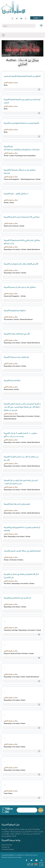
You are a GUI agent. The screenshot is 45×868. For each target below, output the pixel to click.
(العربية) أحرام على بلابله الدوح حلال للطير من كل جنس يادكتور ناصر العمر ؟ (21, 482)
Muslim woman (8, 389)
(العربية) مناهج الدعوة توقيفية (15, 310)
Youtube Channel (8, 849)
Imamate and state (10, 416)
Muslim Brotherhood (34, 249)
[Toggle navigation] (3, 35)
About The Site (7, 845)
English (36, 18)
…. (5, 644)
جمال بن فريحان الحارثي (11, 82)
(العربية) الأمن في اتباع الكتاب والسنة (17, 334)
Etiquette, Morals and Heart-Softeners (16, 653)
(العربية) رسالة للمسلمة (12, 380)
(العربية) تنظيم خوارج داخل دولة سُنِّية (17, 504)
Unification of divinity (16, 560)
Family (12, 156)
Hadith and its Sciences (11, 226)
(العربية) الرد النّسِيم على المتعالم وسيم (17, 598)
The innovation (8, 319)
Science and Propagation (12, 179)
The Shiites (7, 583)
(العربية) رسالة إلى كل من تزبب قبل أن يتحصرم (20, 287)
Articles (6, 156)
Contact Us (6, 847)
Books (6, 85)
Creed (6, 793)
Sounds (39, 630)
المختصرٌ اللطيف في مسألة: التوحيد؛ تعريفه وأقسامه (22, 551)
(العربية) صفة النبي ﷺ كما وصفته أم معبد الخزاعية (22, 217)
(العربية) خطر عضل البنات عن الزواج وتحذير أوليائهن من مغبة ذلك (22, 148)
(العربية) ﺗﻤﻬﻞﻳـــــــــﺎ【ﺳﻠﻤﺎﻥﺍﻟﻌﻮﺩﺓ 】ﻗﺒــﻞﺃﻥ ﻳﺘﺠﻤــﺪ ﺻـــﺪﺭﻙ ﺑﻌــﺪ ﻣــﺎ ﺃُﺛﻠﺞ (20, 435)
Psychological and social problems (25, 156)
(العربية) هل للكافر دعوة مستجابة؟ (16, 357)
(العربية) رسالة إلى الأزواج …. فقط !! (16, 194)
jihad (5, 536)
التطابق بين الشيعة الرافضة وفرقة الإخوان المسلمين (22, 76)
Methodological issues (28, 179)
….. (5, 621)
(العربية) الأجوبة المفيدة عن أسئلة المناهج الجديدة (21, 123)
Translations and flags (11, 630)
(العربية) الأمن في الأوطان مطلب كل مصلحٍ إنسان (21, 264)
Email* (27, 810)
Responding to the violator (12, 249)
